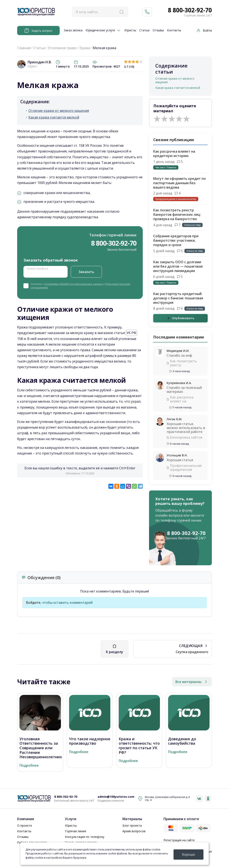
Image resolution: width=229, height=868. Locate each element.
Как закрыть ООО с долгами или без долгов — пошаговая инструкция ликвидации (178, 266)
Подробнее (29, 765)
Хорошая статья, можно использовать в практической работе (186, 428)
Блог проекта (132, 825)
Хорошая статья (180, 460)
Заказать (86, 272)
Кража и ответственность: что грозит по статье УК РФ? (139, 746)
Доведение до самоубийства (182, 741)
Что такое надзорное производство (90, 741)
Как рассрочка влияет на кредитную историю (174, 154)
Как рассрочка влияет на (182, 399)
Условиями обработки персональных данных (74, 284)
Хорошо (188, 854)
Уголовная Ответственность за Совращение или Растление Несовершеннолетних (41, 748)
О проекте (25, 825)
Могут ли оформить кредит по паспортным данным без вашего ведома (179, 183)
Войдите (33, 602)
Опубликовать (181, 318)
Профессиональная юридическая (186, 468)
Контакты (174, 30)
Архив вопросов (134, 831)
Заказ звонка (73, 30)
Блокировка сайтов (186, 437)
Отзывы (158, 30)
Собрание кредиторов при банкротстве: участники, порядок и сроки (176, 240)
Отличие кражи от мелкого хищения (59, 111)
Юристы (130, 30)
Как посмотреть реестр (183, 363)
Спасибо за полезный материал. (184, 390)
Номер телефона (37, 268)
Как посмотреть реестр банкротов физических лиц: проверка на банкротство (177, 214)
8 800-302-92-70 (190, 10)
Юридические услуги (100, 30)
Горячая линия (75, 831)
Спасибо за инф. (180, 355)
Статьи (144, 30)
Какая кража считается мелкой (54, 117)
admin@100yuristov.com (116, 797)
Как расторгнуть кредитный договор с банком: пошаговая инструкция (178, 298)
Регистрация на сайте (179, 840)
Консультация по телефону (85, 837)
